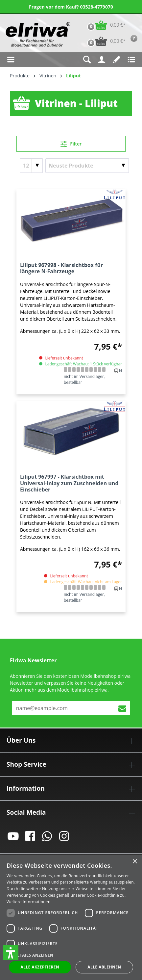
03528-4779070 (96, 7)
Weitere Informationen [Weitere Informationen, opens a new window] (29, 902)
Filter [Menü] (71, 143)
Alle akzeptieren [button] (40, 967)
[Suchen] (87, 60)
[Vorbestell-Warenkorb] (105, 41)
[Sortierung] (87, 166)
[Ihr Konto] (102, 60)
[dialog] (71, 917)
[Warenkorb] (105, 25)
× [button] (135, 862)
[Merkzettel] (117, 60)
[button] (11, 953)
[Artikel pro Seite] (31, 166)
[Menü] (11, 60)
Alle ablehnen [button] (104, 967)
